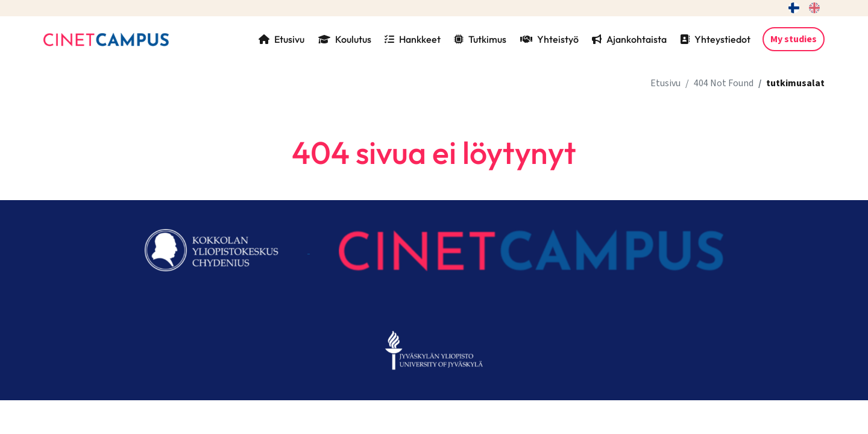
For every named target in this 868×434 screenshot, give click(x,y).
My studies (794, 39)
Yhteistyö (549, 39)
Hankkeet (413, 39)
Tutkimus (480, 39)
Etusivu (281, 39)
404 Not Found (724, 83)
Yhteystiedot (715, 39)
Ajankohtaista (629, 39)
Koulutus (345, 39)
